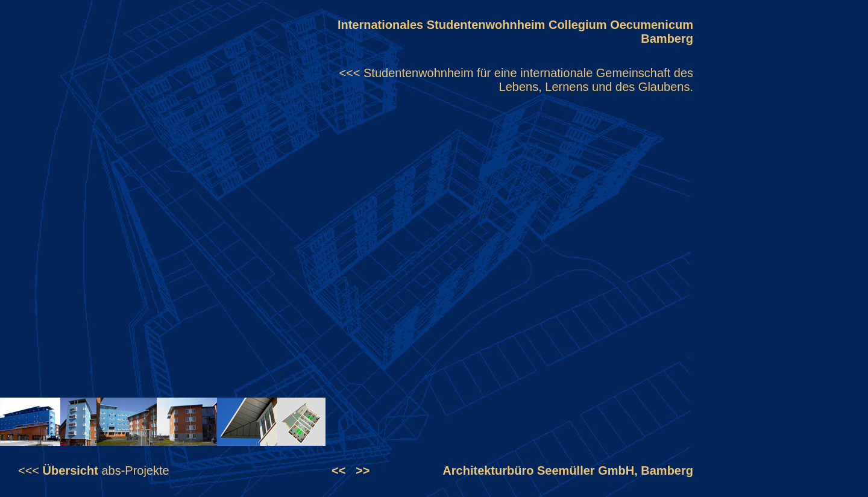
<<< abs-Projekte (94, 470)
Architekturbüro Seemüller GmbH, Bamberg (568, 470)
